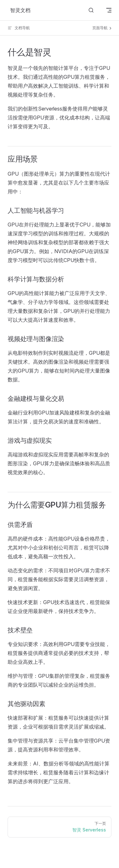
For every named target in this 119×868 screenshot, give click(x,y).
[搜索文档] (91, 10)
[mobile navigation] (109, 10)
